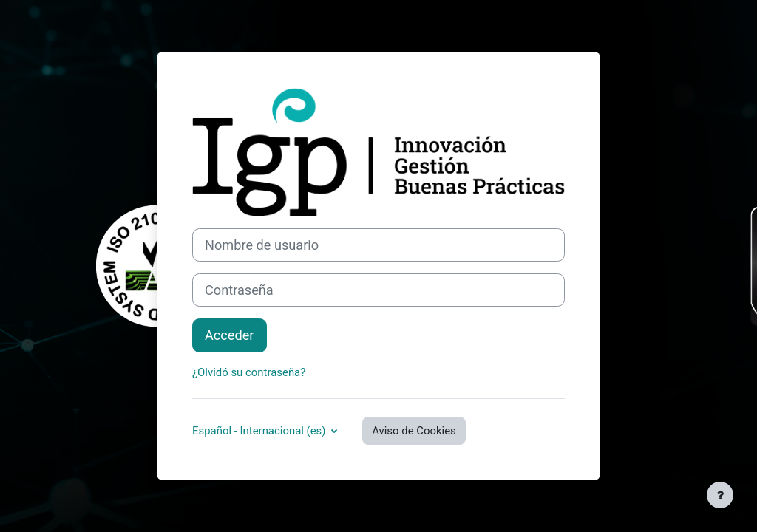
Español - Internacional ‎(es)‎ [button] (260, 431)
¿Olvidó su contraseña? (249, 372)
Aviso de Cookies (414, 431)
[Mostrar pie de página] (720, 495)
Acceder (230, 335)
